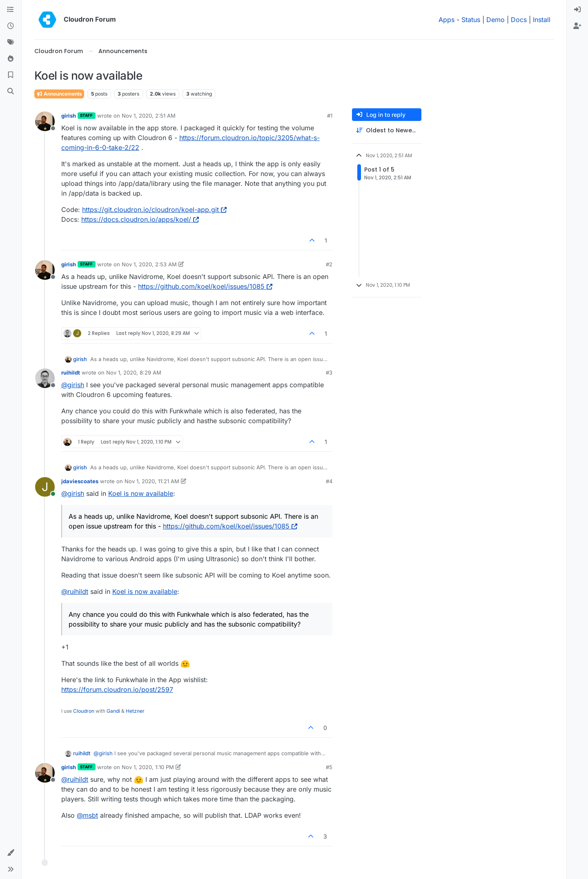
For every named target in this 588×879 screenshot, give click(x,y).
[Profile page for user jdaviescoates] (45, 487)
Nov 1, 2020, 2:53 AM (149, 264)
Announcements (59, 94)
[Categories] (11, 10)
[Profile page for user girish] (45, 121)
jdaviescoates (80, 481)
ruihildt (71, 373)
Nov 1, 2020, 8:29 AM (134, 373)
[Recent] (11, 26)
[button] (11, 853)
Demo (496, 20)
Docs (519, 20)
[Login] (577, 10)
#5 (329, 767)
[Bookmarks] (11, 75)
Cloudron (84, 711)
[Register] (577, 26)
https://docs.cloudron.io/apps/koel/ (140, 219)
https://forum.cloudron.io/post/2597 (117, 689)
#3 (329, 373)
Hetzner (135, 711)
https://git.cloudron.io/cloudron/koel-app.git (154, 210)
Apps (447, 20)
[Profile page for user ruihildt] (45, 378)
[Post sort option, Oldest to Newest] (387, 131)
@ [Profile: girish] (73, 385)
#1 (330, 116)
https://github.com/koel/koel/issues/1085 (205, 286)
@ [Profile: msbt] (87, 815)
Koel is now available (141, 493)
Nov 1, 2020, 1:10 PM (148, 767)
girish (69, 116)
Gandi (113, 711)
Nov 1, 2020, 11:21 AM (152, 481)
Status (471, 20)
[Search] (11, 91)
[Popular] (11, 59)
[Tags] (11, 42)
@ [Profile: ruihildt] (75, 591)
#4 (329, 481)
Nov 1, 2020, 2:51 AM (149, 116)
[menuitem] (577, 10)
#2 (329, 264)
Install (542, 20)
